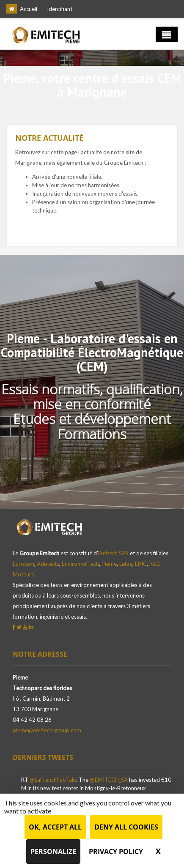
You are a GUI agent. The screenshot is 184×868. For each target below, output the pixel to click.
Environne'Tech (80, 564)
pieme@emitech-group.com (47, 730)
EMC (141, 564)
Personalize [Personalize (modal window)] (53, 852)
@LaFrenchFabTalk (53, 780)
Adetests (48, 564)
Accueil (29, 9)
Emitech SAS (113, 553)
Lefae (126, 564)
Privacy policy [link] (116, 852)
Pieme (109, 564)
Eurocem (23, 564)
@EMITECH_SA (109, 780)
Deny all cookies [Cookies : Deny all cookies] (126, 827)
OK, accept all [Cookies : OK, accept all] (55, 827)
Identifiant (60, 9)
